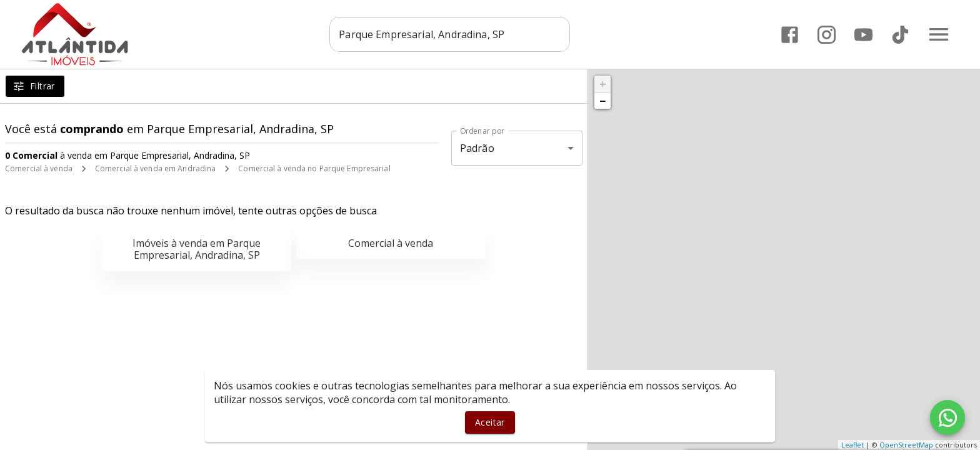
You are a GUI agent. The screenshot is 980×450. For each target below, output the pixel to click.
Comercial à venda (39, 168)
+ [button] (603, 84)
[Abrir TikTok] (900, 35)
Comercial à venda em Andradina (155, 168)
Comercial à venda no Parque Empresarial (314, 168)
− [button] (602, 101)
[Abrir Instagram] (827, 35)
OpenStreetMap (906, 445)
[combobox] (450, 34)
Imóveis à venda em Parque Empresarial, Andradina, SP (197, 249)
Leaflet (852, 445)
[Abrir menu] (939, 34)
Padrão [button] (477, 148)
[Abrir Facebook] (790, 35)
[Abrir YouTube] (863, 35)
